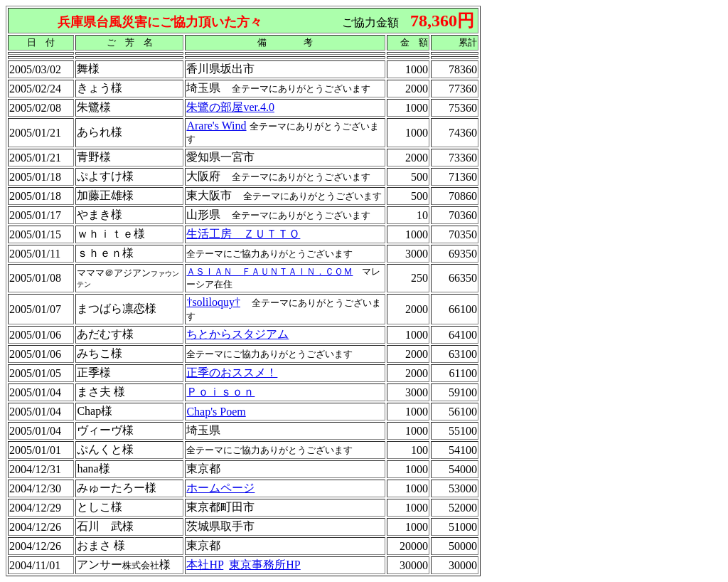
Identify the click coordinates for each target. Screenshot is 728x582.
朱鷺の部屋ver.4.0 (230, 107)
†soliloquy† (213, 302)
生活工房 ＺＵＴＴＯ (243, 234)
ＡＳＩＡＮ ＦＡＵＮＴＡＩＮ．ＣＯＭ (269, 271)
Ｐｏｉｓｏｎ (220, 392)
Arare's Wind (216, 126)
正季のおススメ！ (232, 372)
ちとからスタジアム (237, 334)
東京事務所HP (264, 565)
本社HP (205, 565)
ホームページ (220, 488)
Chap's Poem (216, 412)
